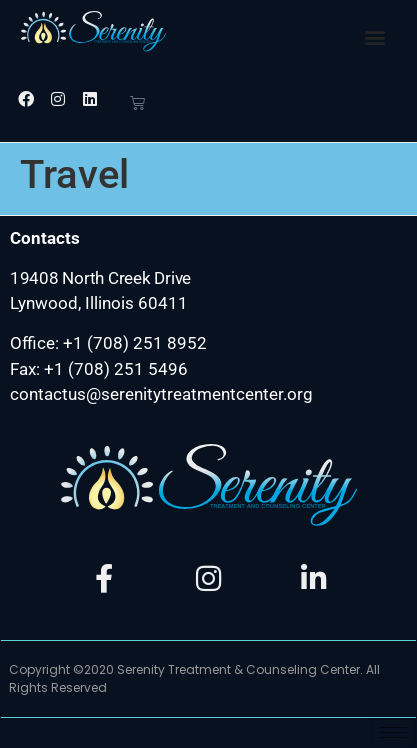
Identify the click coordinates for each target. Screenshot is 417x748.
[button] (375, 36)
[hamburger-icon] (393, 732)
